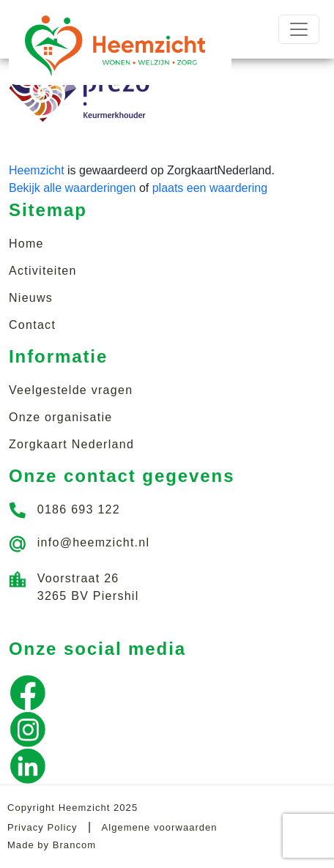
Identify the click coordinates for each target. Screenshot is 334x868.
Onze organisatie (60, 417)
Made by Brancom (52, 845)
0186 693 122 (79, 509)
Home (26, 244)
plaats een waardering (210, 188)
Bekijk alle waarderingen (72, 188)
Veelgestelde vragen (71, 390)
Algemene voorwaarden (160, 827)
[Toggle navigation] (299, 29)
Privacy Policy (42, 827)
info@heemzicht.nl (94, 542)
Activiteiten (43, 271)
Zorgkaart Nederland (71, 444)
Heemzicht (37, 170)
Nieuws (31, 298)
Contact (32, 325)
